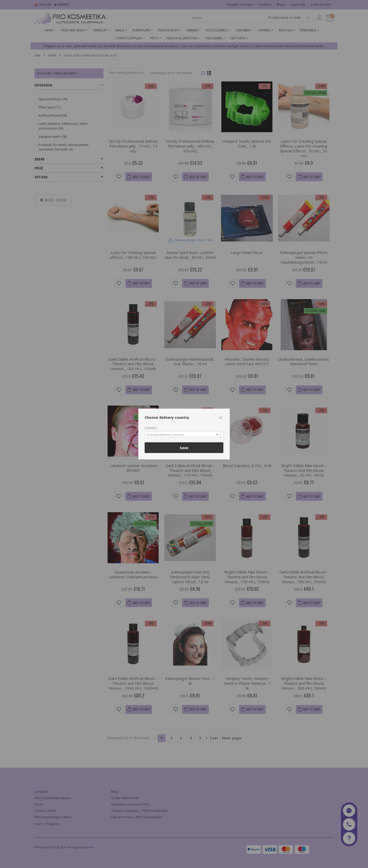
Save (184, 448)
